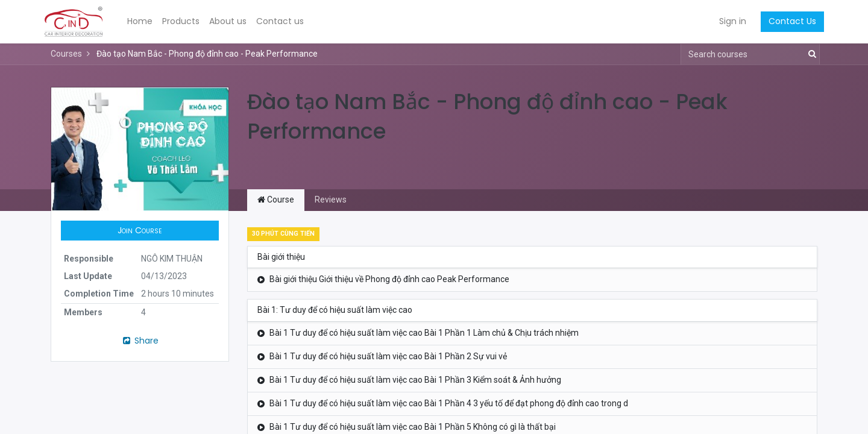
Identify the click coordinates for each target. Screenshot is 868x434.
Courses (66, 54)
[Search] (810, 54)
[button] (140, 231)
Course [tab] (276, 200)
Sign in (726, 21)
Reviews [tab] (331, 200)
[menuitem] (146, 22)
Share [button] (140, 341)
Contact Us (786, 21)
